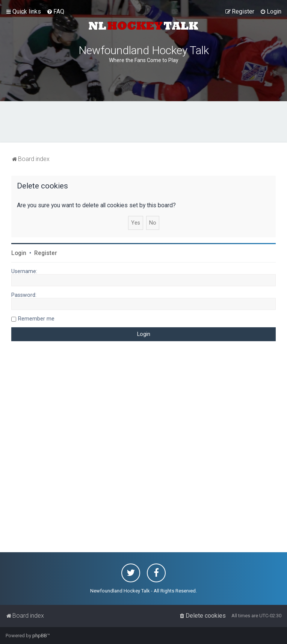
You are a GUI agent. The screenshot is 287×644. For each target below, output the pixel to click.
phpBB (40, 636)
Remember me (36, 319)
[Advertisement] (143, 122)
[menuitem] (55, 12)
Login (19, 253)
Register (46, 253)
